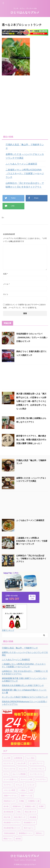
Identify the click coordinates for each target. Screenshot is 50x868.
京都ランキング (8, 630)
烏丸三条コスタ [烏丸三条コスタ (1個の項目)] (30, 812)
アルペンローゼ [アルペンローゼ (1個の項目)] (9, 769)
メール (6, 284)
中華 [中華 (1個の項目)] (31, 790)
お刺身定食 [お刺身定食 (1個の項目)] (18, 758)
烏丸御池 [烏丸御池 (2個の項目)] (33, 817)
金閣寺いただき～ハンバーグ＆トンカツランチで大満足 (25, 156)
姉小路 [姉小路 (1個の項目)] (6, 806)
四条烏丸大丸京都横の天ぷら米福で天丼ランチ (23, 685)
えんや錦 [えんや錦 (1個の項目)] (7, 758)
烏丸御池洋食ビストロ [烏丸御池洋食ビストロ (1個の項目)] (12, 828)
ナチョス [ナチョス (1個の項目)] (19, 785)
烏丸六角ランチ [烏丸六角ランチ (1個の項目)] (20, 817)
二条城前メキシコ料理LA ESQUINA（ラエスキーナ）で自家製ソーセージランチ (25, 173)
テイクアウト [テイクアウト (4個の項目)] (41, 779)
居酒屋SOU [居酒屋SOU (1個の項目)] (17, 806)
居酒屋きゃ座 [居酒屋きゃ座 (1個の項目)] (30, 806)
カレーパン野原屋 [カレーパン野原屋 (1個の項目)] (19, 774)
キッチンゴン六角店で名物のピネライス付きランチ (25, 697)
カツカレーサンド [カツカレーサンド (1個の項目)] (38, 769)
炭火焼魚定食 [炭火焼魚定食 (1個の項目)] (8, 812)
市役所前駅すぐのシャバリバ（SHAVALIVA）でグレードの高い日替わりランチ (32, 338)
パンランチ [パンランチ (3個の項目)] (30, 785)
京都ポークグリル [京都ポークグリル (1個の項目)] (10, 796)
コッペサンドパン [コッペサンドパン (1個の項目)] (36, 774)
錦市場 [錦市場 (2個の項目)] (18, 839)
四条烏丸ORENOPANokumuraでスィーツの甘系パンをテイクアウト (24, 703)
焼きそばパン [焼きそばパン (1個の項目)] (29, 828)
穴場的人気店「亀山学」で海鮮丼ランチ (25, 146)
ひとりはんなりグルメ (25, 12)
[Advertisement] (25, 105)
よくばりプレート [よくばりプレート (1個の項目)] (36, 763)
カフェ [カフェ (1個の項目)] (6, 774)
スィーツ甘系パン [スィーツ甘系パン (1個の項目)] (10, 779)
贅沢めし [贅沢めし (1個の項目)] (39, 833)
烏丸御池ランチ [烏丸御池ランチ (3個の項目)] (30, 823)
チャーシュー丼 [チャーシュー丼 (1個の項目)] (26, 779)
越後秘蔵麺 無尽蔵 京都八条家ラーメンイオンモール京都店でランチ (24, 680)
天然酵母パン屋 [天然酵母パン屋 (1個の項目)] (34, 801)
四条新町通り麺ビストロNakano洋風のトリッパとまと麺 (24, 691)
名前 (5, 274)
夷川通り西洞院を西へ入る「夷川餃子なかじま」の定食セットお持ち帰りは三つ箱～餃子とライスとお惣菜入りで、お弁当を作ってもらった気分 (31, 401)
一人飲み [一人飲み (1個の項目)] (22, 790)
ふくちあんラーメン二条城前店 (21, 164)
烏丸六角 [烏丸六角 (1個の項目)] (7, 817)
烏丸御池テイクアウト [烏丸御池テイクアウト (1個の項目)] (12, 823)
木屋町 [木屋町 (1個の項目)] (41, 806)
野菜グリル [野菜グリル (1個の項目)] (8, 839)
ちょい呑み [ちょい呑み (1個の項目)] (30, 758)
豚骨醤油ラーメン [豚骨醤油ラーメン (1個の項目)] (25, 833)
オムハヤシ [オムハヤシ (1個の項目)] (23, 769)
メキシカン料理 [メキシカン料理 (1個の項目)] (9, 790)
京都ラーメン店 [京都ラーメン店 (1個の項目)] (26, 796)
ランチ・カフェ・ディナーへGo (25, 860)
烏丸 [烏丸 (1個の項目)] (19, 812)
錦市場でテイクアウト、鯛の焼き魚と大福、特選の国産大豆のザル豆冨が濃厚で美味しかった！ (31, 440)
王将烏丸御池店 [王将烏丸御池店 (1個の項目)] (9, 833)
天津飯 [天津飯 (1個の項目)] (21, 801)
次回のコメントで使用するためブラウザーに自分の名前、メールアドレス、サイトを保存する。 (24, 306)
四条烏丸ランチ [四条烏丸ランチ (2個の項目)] (9, 801)
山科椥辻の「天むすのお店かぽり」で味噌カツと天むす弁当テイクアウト (25, 185)
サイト (6, 294)
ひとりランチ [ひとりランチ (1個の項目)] (8, 763)
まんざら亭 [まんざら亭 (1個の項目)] (21, 763)
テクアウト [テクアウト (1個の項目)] (8, 785)
